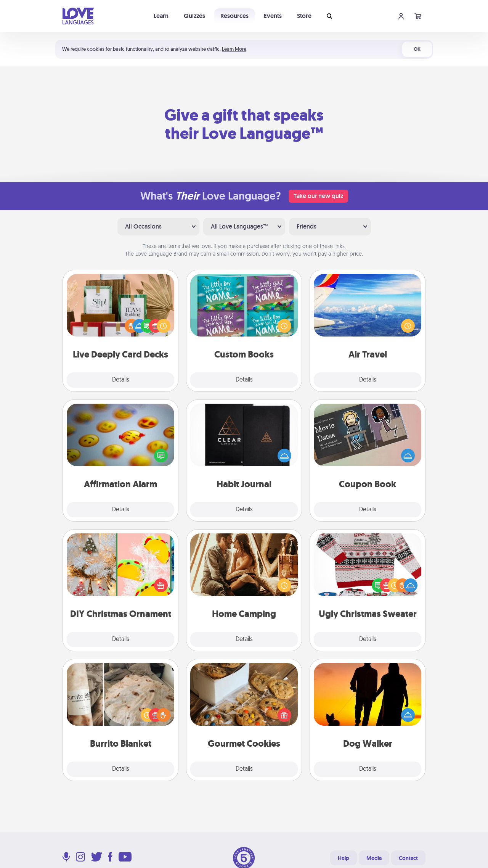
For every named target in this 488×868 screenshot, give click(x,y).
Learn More (234, 49)
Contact (408, 858)
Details (121, 380)
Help (344, 858)
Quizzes (194, 16)
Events (273, 16)
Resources (234, 16)
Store (304, 16)
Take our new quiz (318, 196)
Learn (161, 16)
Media (374, 858)
